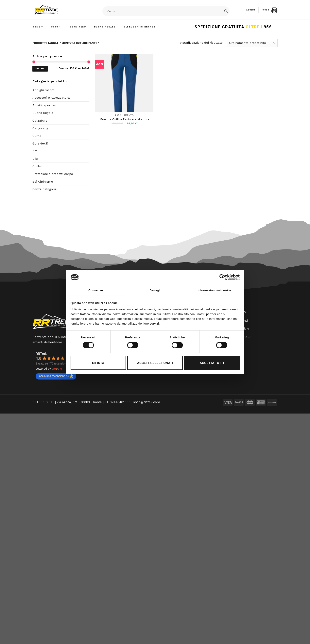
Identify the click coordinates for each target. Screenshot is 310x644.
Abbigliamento (43, 90)
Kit (34, 151)
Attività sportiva (44, 105)
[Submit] (226, 11)
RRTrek (41, 354)
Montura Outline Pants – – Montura (124, 119)
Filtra (40, 69)
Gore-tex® (40, 143)
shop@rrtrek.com (147, 402)
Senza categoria (45, 189)
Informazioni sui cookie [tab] (214, 290)
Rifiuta (98, 363)
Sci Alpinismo (43, 182)
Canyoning (40, 128)
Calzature (40, 120)
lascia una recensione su (56, 376)
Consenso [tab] (96, 290)
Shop (56, 27)
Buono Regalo (105, 27)
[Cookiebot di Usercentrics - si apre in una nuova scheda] (222, 277)
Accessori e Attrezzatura (51, 98)
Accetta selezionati (155, 363)
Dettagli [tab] (155, 290)
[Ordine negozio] (252, 43)
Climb (37, 136)
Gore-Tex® (78, 27)
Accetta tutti (212, 363)
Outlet (37, 166)
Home (38, 27)
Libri (36, 159)
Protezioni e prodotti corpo (53, 174)
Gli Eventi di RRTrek (139, 27)
